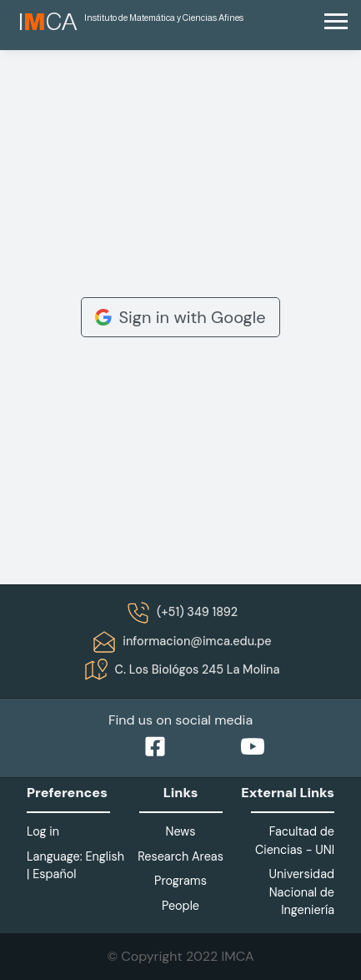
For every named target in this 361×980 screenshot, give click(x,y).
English (105, 856)
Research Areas (180, 856)
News (180, 831)
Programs (180, 881)
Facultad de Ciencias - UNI (295, 841)
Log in (43, 831)
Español (54, 874)
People (180, 906)
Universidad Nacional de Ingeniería (302, 892)
